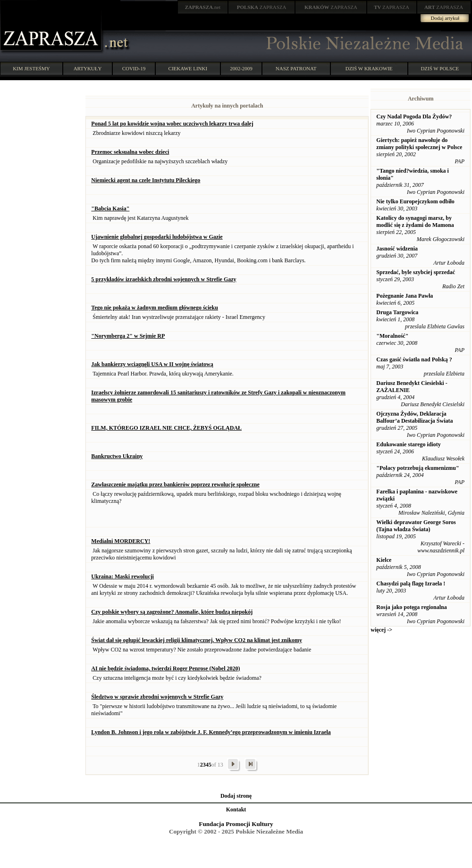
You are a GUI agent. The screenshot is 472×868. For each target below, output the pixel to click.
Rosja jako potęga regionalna (411, 607)
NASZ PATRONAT (296, 68)
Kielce (384, 560)
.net (203, 7)
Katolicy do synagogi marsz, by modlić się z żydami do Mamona (415, 221)
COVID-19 (134, 68)
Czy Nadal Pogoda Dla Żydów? (414, 117)
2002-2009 (241, 68)
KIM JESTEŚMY (31, 68)
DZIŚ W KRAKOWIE (369, 68)
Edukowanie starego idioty (408, 444)
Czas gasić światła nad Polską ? (414, 359)
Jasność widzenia (397, 249)
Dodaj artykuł (445, 18)
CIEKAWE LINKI (188, 68)
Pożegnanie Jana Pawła (405, 296)
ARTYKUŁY (88, 68)
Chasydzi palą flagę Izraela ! (411, 584)
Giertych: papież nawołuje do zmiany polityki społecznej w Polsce (419, 144)
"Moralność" (392, 336)
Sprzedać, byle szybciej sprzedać (416, 272)
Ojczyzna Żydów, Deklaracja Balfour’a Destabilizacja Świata (414, 417)
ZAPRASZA (262, 7)
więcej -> (381, 630)
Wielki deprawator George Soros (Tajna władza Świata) (416, 526)
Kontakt (236, 810)
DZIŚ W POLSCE (440, 68)
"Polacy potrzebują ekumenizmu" (417, 468)
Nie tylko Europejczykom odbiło (415, 201)
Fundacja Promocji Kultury (236, 824)
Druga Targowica (397, 312)
